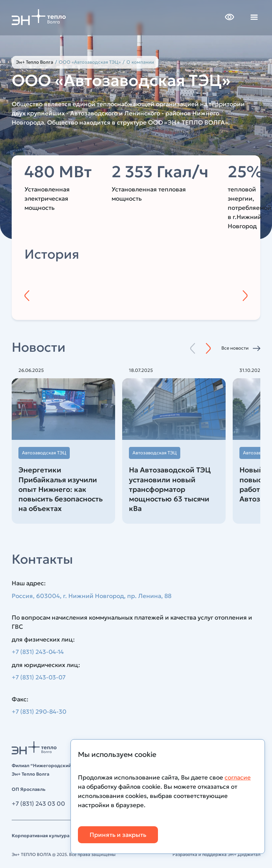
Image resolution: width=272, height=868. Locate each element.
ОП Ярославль (29, 789)
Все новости (235, 348)
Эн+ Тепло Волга (35, 62)
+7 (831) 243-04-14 (38, 652)
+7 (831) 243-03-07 (39, 678)
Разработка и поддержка (216, 854)
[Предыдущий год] (27, 296)
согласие (238, 777)
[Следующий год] (245, 296)
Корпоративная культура (41, 836)
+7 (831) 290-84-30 (39, 712)
